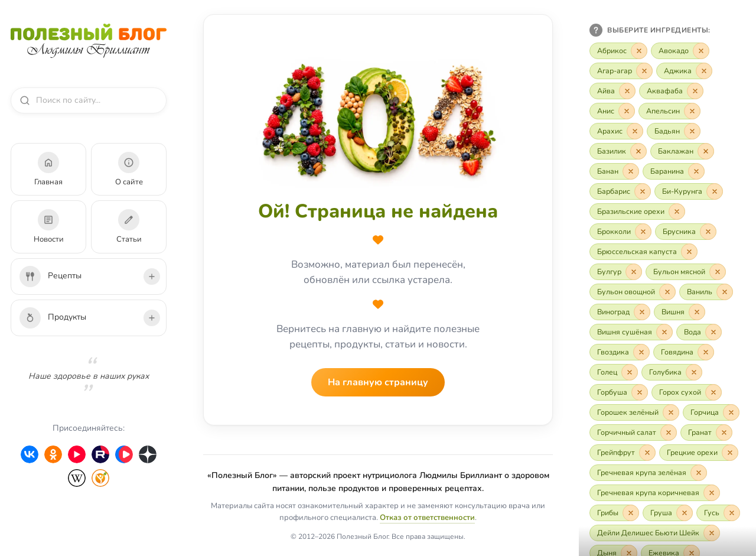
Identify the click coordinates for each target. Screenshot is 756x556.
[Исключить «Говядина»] (706, 352)
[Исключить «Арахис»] (635, 131)
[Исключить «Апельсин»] (692, 111)
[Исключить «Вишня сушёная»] (664, 332)
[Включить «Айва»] (612, 91)
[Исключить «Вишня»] (697, 312)
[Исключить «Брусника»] (708, 232)
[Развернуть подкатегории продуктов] (152, 318)
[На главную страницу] (378, 119)
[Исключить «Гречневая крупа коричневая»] (712, 493)
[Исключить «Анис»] (627, 111)
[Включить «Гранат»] (706, 433)
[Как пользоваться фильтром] (596, 30)
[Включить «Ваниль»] (706, 292)
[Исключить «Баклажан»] (706, 151)
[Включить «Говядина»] (684, 352)
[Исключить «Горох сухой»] (713, 392)
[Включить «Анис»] (612, 111)
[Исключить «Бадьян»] (692, 131)
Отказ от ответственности (427, 518)
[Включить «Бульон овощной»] (633, 292)
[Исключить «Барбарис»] (643, 191)
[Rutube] (100, 454)
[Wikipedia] (77, 478)
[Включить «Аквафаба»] (671, 91)
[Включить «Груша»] (668, 513)
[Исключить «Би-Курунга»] (715, 191)
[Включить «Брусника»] (686, 232)
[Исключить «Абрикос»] (639, 51)
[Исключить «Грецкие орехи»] (730, 453)
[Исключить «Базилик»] (638, 151)
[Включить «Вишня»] (680, 312)
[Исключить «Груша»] (685, 513)
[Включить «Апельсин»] (669, 111)
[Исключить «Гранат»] (724, 433)
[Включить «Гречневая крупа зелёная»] (648, 473)
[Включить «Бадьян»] (674, 131)
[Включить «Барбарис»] (620, 191)
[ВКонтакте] (30, 454)
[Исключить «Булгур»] (634, 272)
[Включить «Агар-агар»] (621, 71)
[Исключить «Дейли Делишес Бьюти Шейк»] (712, 533)
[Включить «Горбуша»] (619, 392)
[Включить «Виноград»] (620, 312)
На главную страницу (378, 382)
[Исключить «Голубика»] (694, 372)
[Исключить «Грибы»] (631, 513)
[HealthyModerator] (100, 478)
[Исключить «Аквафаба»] (695, 91)
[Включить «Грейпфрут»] (623, 453)
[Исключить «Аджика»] (704, 71)
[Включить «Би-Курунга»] (689, 191)
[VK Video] (124, 454)
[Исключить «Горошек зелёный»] (671, 412)
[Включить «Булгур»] (616, 272)
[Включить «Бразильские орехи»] (637, 212)
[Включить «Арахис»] (616, 131)
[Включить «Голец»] (614, 372)
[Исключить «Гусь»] (732, 513)
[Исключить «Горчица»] (731, 412)
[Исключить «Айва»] (627, 91)
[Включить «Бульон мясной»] (686, 272)
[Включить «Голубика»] (672, 372)
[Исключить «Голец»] (630, 372)
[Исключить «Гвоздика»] (641, 352)
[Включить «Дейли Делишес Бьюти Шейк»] (655, 533)
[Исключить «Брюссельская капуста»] (689, 252)
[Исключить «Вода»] (713, 332)
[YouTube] (77, 454)
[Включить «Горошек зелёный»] (634, 412)
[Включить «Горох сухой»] (687, 392)
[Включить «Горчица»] (711, 412)
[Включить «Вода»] (699, 332)
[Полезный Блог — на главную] (89, 41)
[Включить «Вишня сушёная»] (631, 332)
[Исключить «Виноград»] (642, 312)
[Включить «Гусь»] (718, 513)
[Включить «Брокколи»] (620, 232)
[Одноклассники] (53, 454)
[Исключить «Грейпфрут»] (647, 453)
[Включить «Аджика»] (684, 71)
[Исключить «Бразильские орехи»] (677, 212)
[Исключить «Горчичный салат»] (669, 433)
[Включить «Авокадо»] (680, 51)
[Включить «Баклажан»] (682, 151)
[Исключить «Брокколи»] (643, 232)
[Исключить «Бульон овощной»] (667, 292)
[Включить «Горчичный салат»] (633, 433)
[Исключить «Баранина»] (696, 171)
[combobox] (94, 100)
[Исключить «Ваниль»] (725, 292)
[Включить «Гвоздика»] (620, 352)
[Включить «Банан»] (614, 171)
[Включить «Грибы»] (614, 513)
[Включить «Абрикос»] (618, 51)
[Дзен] (148, 454)
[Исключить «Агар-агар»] (644, 71)
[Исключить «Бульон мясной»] (718, 272)
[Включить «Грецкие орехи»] (699, 453)
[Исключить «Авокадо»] (701, 51)
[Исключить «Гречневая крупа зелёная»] (699, 473)
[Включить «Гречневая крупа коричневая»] (655, 493)
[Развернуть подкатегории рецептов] (152, 277)
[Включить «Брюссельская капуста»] (643, 252)
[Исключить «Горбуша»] (640, 392)
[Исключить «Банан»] (631, 171)
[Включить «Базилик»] (618, 151)
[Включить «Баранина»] (674, 171)
